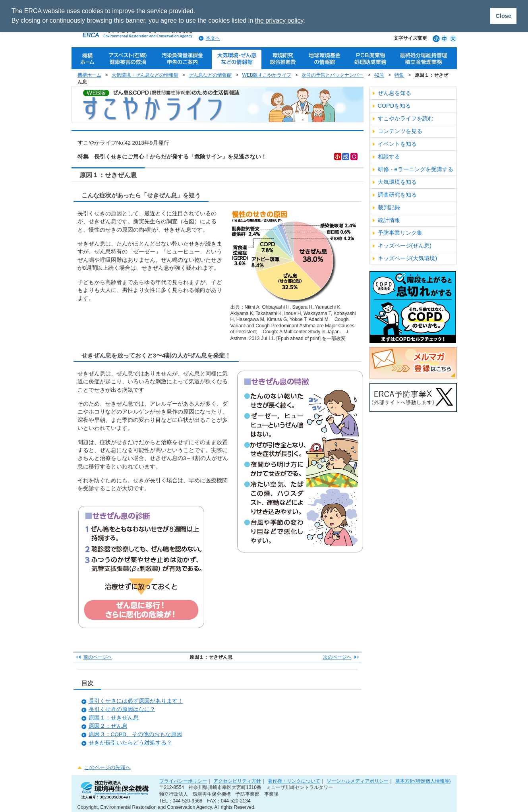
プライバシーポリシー (183, 781)
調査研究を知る (397, 195)
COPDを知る (395, 106)
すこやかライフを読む (406, 118)
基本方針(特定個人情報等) (423, 781)
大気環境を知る (397, 182)
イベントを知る (397, 144)
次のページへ (337, 657)
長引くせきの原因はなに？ (122, 709)
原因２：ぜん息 (108, 726)
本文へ (213, 38)
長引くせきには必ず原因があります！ (136, 701)
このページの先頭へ (107, 767)
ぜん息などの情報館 (210, 75)
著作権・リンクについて (294, 781)
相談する (389, 157)
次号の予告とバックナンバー (333, 75)
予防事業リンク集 (400, 233)
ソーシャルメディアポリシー (358, 781)
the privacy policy (279, 20)
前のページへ (98, 657)
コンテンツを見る (400, 131)
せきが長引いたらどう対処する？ (130, 743)
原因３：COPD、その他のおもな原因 (135, 734)
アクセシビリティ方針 (237, 781)
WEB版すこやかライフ (267, 75)
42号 (379, 75)
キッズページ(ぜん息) (405, 246)
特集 (399, 75)
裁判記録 (389, 207)
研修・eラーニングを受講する (416, 169)
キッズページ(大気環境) (408, 258)
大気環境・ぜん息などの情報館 (145, 75)
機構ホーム (89, 75)
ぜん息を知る (395, 93)
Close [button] (503, 16)
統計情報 (389, 220)
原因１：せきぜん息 (114, 718)
